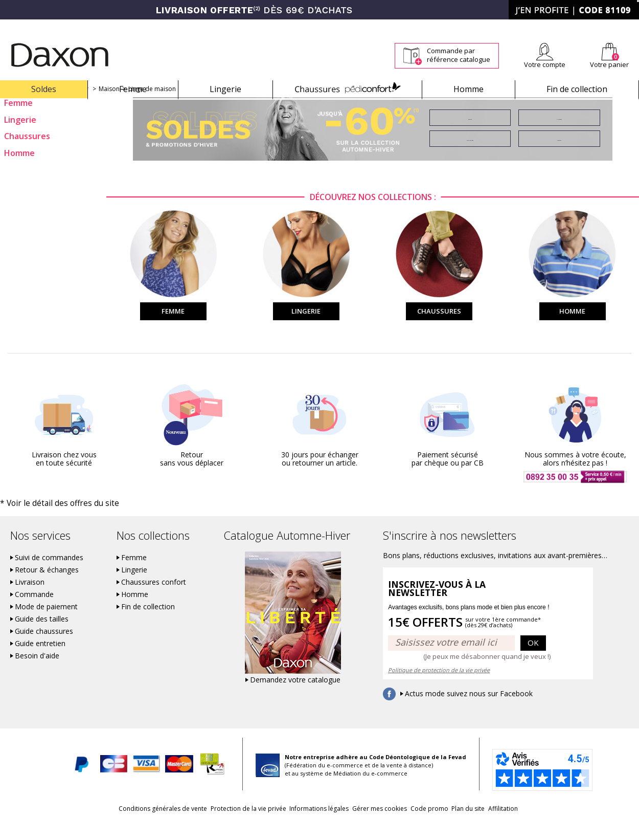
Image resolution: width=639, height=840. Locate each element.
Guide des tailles (42, 636)
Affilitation (542, 825)
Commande (34, 611)
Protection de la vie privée (222, 825)
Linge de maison (152, 107)
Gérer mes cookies (380, 825)
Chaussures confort (154, 599)
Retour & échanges (47, 587)
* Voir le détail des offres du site (47, 521)
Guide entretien (40, 660)
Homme (469, 89)
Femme (133, 89)
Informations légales (306, 825)
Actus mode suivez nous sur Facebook (469, 711)
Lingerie (225, 89)
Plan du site (494, 825)
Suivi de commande (370, 26)
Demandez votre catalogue (295, 697)
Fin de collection (577, 89)
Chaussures (347, 89)
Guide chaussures (44, 648)
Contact (628, 26)
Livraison (30, 599)
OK (533, 659)
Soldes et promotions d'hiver (46, 107)
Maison (109, 107)
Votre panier (609, 64)
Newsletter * (539, 26)
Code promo (442, 825)
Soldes (44, 89)
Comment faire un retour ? (447, 26)
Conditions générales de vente (124, 825)
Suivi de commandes (49, 574)
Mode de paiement (46, 624)
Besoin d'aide (37, 673)
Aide (600, 26)
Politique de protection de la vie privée (439, 687)
